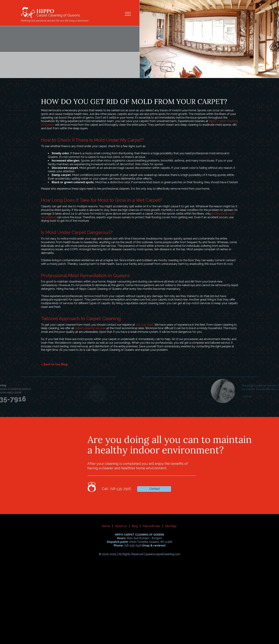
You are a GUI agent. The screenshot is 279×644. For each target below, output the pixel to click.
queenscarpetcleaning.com (163, 554)
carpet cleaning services (90, 328)
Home (106, 526)
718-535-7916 (145, 325)
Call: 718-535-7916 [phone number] (116, 489)
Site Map (171, 526)
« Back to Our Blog (54, 364)
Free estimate (151, 526)
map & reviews (154, 545)
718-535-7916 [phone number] (35, 46)
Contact (155, 489)
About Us (121, 526)
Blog (135, 526)
